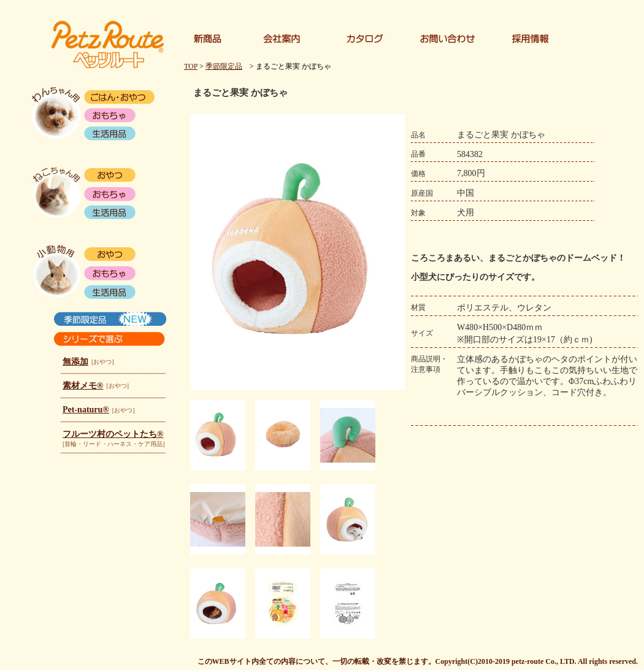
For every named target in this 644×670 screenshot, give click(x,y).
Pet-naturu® (86, 410)
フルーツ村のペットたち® (113, 434)
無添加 (75, 362)
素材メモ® (83, 386)
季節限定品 (224, 66)
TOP (191, 66)
